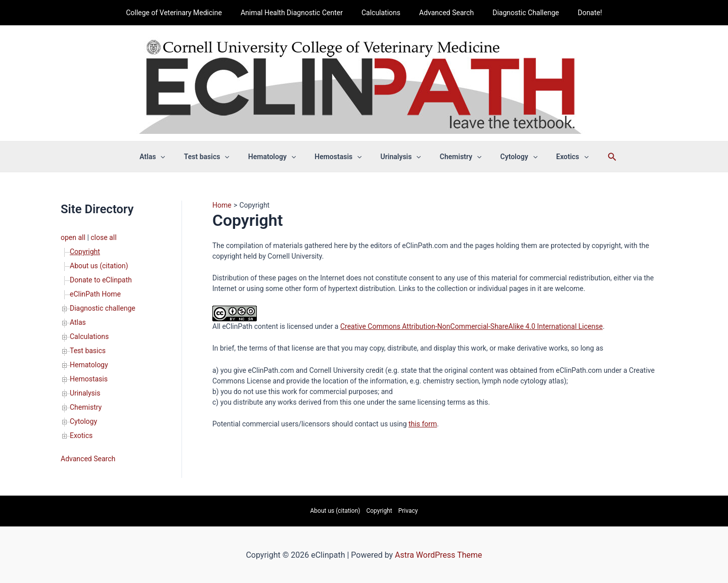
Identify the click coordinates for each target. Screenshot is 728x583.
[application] (176, 157)
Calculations (383, 13)
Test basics (218, 157)
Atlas (169, 157)
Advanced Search (444, 13)
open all (73, 237)
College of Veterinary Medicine (186, 13)
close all (103, 237)
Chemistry (454, 157)
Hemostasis (340, 157)
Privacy (408, 511)
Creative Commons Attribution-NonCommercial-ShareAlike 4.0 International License (471, 326)
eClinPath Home (95, 294)
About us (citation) (99, 266)
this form (423, 424)
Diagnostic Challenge (519, 13)
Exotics (556, 157)
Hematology (279, 157)
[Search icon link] (594, 157)
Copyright (85, 252)
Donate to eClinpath (101, 280)
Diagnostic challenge (103, 308)
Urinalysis (398, 157)
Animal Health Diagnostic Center (298, 13)
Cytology (507, 157)
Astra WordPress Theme (438, 555)
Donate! (578, 13)
